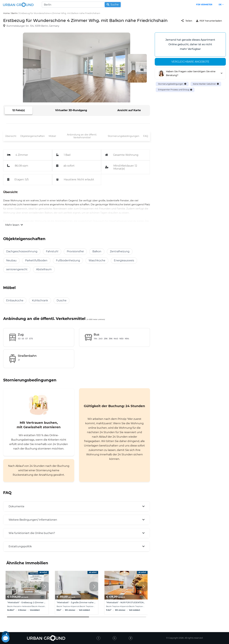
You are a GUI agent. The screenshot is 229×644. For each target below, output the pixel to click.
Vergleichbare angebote (190, 62)
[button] (45, 587)
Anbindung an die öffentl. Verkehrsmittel (82, 136)
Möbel (52, 136)
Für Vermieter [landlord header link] (204, 5)
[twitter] (131, 638)
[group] (27, 593)
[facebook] (98, 638)
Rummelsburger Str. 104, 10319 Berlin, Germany (33, 26)
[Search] (82, 5)
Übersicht (11, 136)
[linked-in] (114, 638)
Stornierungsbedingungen (124, 136)
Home (6, 13)
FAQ (146, 136)
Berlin (14, 13)
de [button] (220, 5)
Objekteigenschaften (33, 136)
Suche (113, 5)
